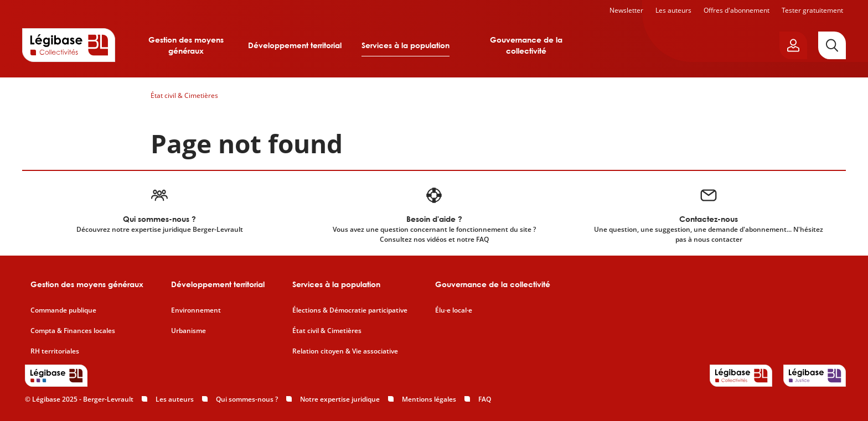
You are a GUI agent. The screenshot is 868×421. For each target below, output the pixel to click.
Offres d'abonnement (737, 10)
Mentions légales (429, 399)
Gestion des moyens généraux (186, 45)
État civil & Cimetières (184, 95)
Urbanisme (188, 331)
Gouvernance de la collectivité (526, 45)
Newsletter (626, 10)
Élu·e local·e (454, 310)
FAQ (485, 399)
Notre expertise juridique (340, 399)
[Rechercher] (832, 45)
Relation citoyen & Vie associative (345, 351)
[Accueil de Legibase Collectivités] (69, 45)
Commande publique (63, 310)
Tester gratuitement (812, 10)
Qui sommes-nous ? (247, 399)
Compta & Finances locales (73, 331)
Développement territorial (295, 45)
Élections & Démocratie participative (350, 310)
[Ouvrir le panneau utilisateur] (793, 45)
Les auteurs (673, 10)
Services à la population (405, 45)
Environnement (196, 310)
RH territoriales (55, 351)
